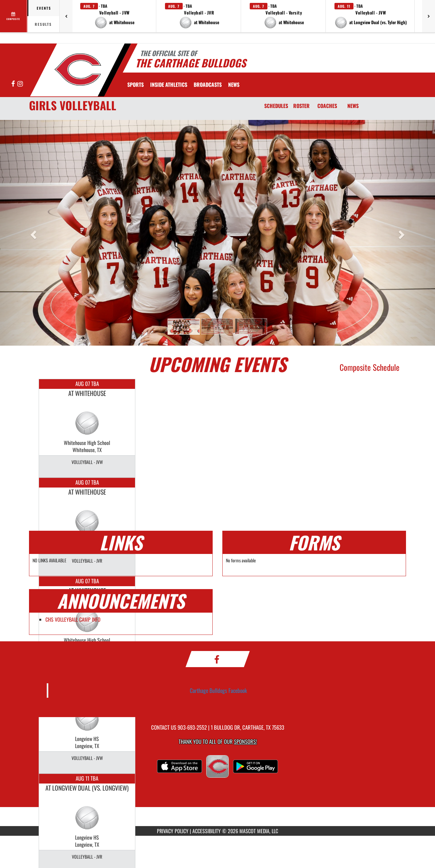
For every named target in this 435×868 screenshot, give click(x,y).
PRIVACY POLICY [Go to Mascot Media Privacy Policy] (173, 831)
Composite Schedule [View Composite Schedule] (370, 367)
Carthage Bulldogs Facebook (218, 690)
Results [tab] (43, 24)
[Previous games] (66, 16)
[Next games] (429, 16)
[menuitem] (208, 84)
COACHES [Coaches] (327, 106)
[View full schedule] (14, 16)
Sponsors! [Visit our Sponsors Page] (245, 741)
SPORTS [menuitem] (135, 84)
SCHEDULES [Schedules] (276, 106)
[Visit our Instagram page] (20, 84)
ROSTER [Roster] (301, 106)
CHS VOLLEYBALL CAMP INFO (73, 619)
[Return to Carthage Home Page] (77, 69)
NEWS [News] (353, 106)
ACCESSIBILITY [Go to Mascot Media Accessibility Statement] (207, 831)
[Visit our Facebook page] (14, 84)
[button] (114, 16)
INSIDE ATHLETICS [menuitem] (169, 84)
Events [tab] (44, 8)
